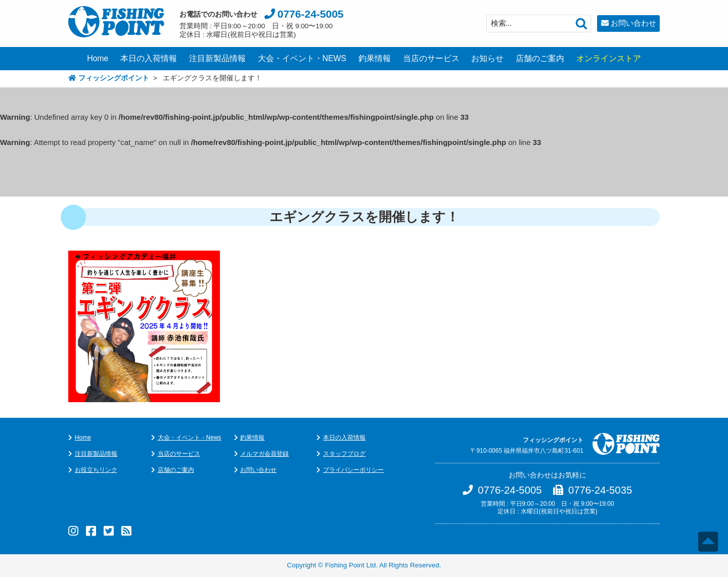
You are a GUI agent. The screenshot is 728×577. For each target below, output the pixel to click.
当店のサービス (431, 58)
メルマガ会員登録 (264, 454)
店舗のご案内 (540, 58)
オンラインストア (609, 58)
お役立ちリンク (96, 470)
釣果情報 (375, 58)
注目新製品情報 (217, 58)
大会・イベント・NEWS (302, 58)
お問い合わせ (633, 23)
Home (98, 58)
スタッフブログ (344, 454)
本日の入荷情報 (149, 58)
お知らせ (487, 58)
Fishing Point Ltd (351, 565)
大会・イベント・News (190, 438)
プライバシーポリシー (353, 470)
